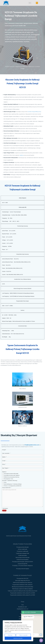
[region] (18, 631)
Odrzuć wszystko (23, 635)
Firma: (4, 464)
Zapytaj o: (4, 472)
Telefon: (4, 457)
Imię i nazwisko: (6, 453)
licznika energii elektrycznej (34, 112)
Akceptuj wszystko (18, 638)
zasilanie (21, 155)
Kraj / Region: (6, 468)
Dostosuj (10, 635)
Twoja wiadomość (7, 488)
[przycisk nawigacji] (37, 3)
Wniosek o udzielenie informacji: (10, 481)
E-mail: (4, 461)
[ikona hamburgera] (30, 3)
